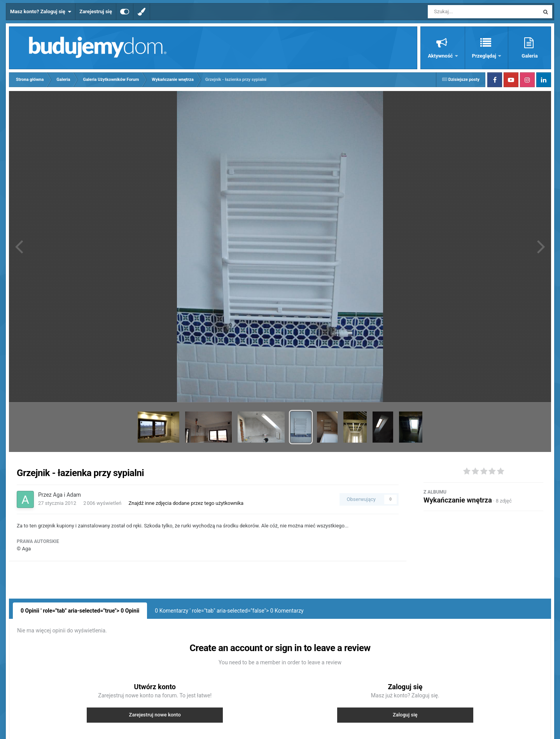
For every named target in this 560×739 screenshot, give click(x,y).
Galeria (529, 56)
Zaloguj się (405, 715)
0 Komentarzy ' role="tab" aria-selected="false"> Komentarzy (229, 611)
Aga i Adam (67, 495)
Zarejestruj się (96, 11)
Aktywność (441, 56)
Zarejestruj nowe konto (155, 715)
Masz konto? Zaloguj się (41, 12)
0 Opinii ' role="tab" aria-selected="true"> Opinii (80, 611)
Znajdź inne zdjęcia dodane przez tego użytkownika (186, 503)
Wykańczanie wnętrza (458, 500)
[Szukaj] (466, 12)
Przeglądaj (485, 56)
